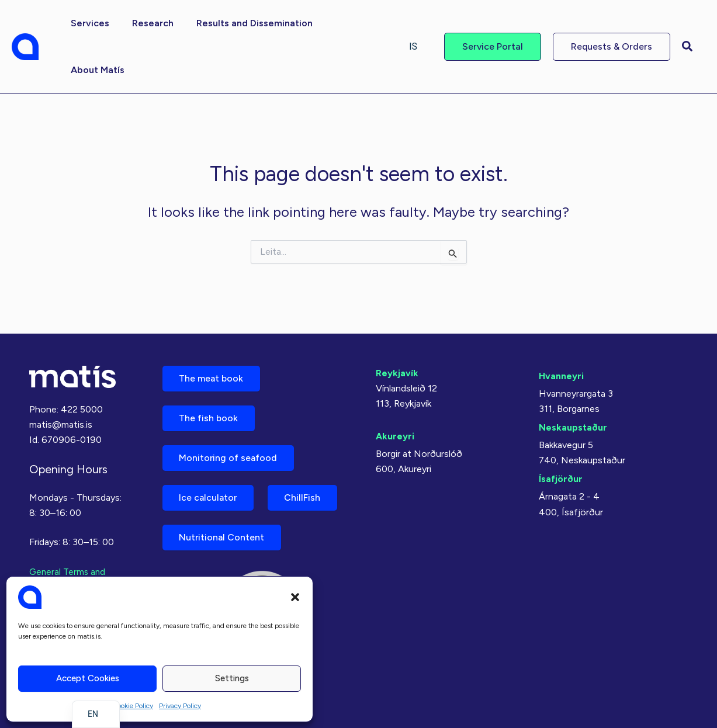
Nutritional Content (223, 537)
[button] (295, 597)
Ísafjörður (561, 473)
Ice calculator (210, 496)
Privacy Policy (180, 706)
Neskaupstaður (573, 422)
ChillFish (307, 496)
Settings (232, 678)
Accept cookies (88, 678)
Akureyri (395, 430)
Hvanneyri (561, 370)
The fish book (210, 414)
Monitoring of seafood (230, 455)
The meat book (213, 373)
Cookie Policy (133, 706)
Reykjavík (397, 367)
